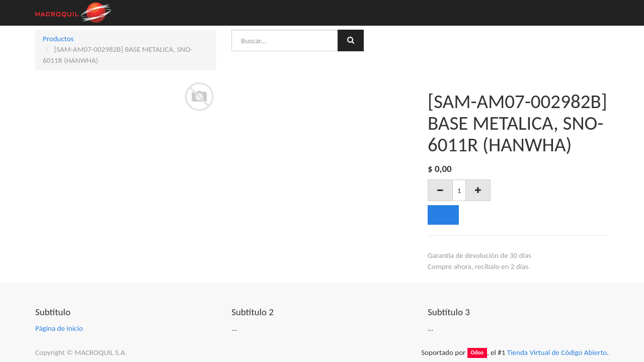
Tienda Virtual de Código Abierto (557, 352)
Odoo (477, 353)
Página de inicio (59, 328)
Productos (58, 39)
